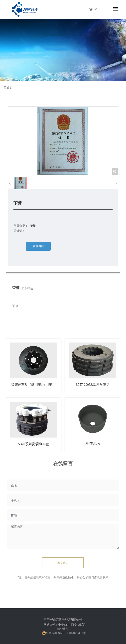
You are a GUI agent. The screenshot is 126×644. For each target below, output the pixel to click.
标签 (82, 625)
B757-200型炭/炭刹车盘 (92, 385)
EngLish (92, 9)
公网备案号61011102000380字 (66, 633)
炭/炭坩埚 (92, 444)
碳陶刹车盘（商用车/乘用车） (33, 385)
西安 (74, 625)
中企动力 (64, 625)
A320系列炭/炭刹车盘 (33, 444)
